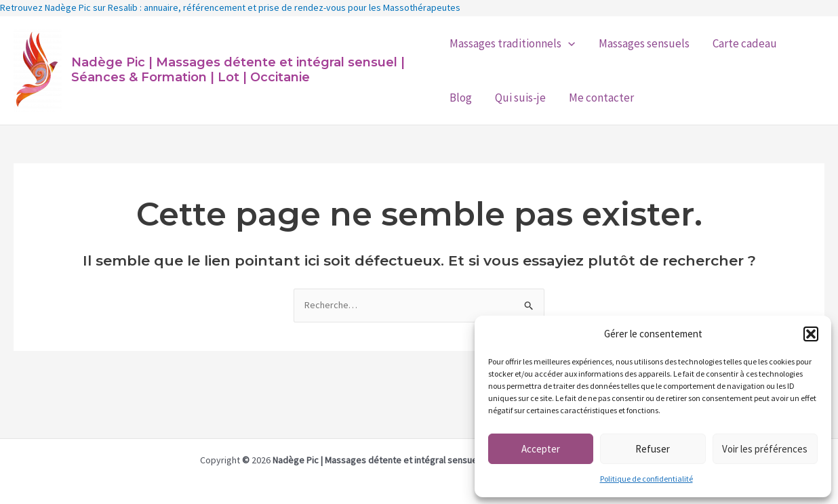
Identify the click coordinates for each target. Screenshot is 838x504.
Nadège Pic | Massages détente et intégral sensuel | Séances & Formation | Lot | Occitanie (238, 70)
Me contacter (601, 98)
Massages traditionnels (512, 43)
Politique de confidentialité (646, 479)
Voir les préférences (765, 449)
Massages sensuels (644, 43)
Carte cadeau (745, 43)
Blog (461, 98)
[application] (568, 43)
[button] (811, 334)
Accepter (541, 449)
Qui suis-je (520, 98)
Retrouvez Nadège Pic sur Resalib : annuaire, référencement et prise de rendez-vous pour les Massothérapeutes (230, 7)
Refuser (653, 449)
